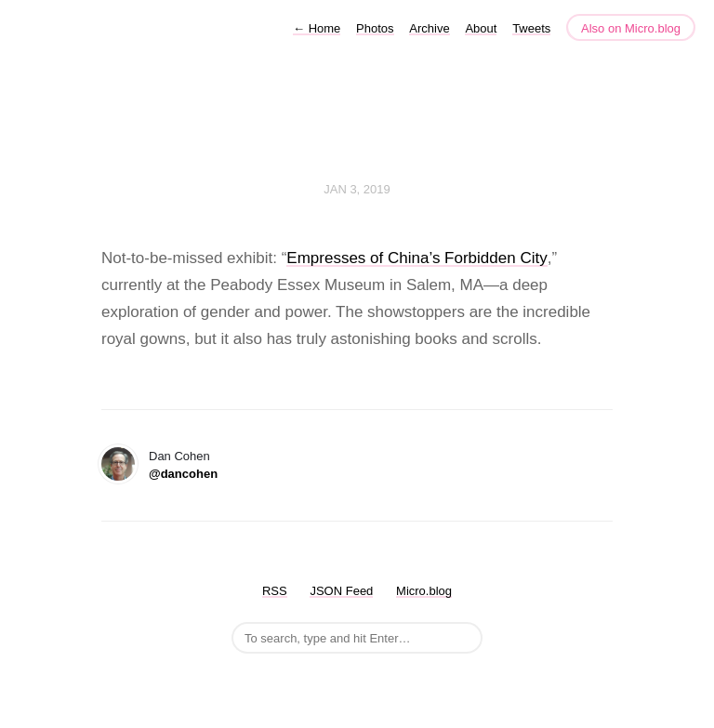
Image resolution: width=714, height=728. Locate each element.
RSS (275, 591)
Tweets (531, 28)
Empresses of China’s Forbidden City (416, 258)
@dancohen (183, 474)
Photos (375, 28)
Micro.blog (424, 591)
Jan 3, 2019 (357, 189)
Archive (429, 28)
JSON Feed (341, 591)
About (481, 28)
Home (317, 28)
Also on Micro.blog (631, 28)
